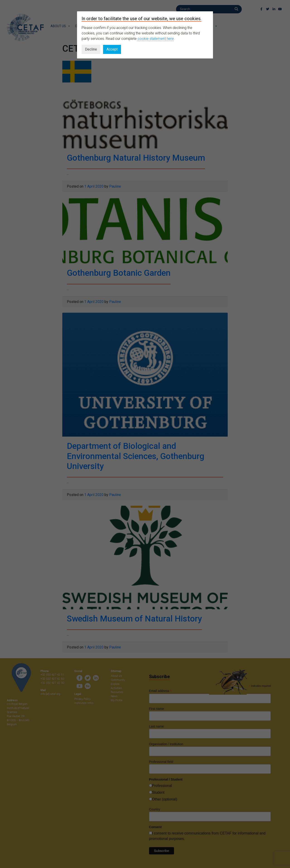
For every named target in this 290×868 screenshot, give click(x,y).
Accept (112, 49)
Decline (91, 49)
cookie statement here (156, 39)
